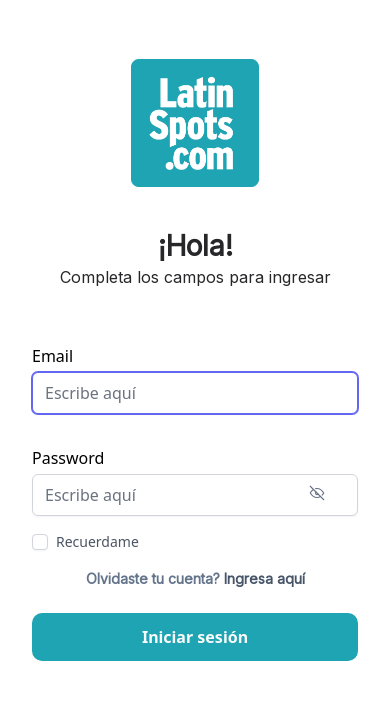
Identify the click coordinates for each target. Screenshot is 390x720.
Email (52, 356)
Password (68, 458)
